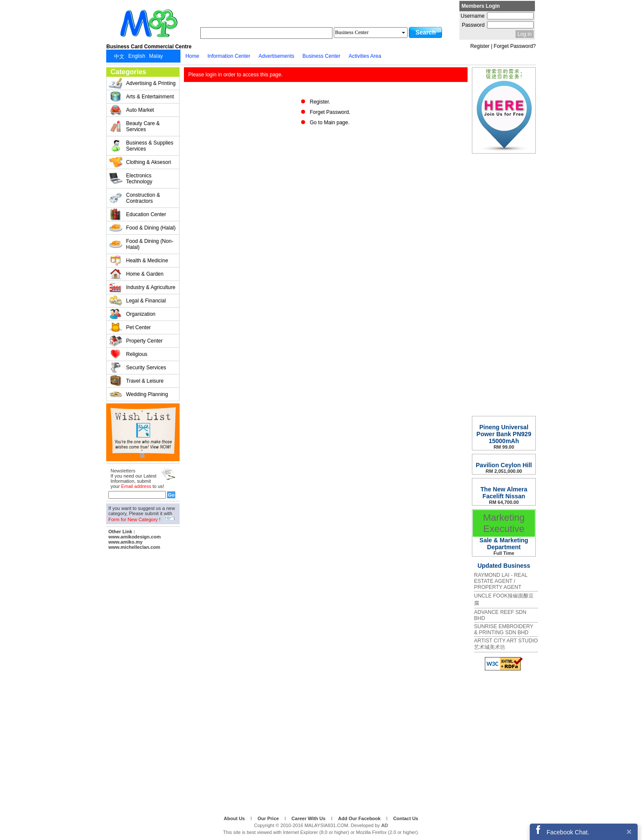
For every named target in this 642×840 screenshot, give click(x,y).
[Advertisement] (143, 681)
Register (480, 46)
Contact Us (406, 818)
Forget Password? (515, 46)
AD (385, 825)
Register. (320, 102)
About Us (235, 818)
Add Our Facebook (360, 818)
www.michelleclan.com (134, 547)
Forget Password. (330, 112)
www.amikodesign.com (134, 537)
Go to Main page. (329, 123)
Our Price (269, 818)
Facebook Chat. (568, 832)
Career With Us (309, 818)
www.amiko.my (125, 542)
